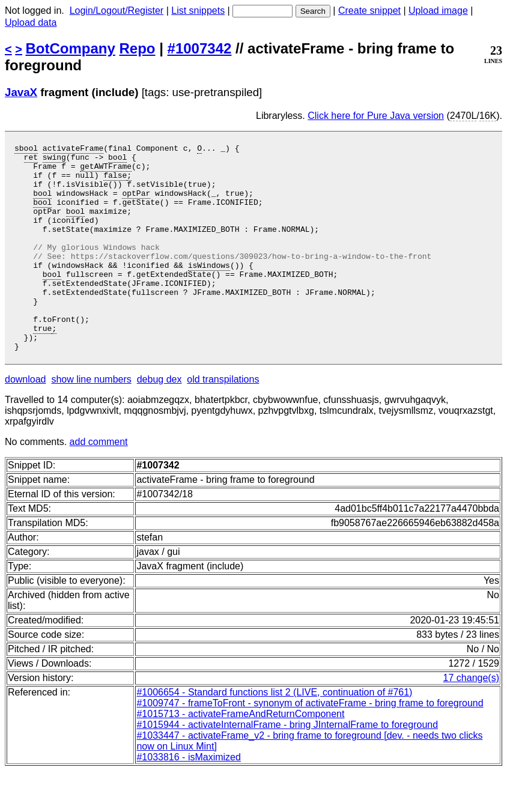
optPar (136, 204)
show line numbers (91, 421)
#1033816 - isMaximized (188, 798)
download (26, 421)
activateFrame (73, 150)
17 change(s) (471, 719)
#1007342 (200, 48)
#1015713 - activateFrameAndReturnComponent (240, 755)
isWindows (209, 290)
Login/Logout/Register (117, 11)
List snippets (198, 11)
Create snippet (369, 11)
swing (54, 160)
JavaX (21, 92)
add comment (99, 483)
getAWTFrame (106, 171)
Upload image (438, 11)
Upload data (31, 23)
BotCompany (71, 48)
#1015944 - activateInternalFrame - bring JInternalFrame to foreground (287, 766)
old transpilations (223, 421)
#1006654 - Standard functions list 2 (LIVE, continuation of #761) (274, 734)
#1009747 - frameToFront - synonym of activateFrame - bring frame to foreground (310, 744)
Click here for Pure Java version (376, 116)
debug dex (159, 421)
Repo (138, 48)
